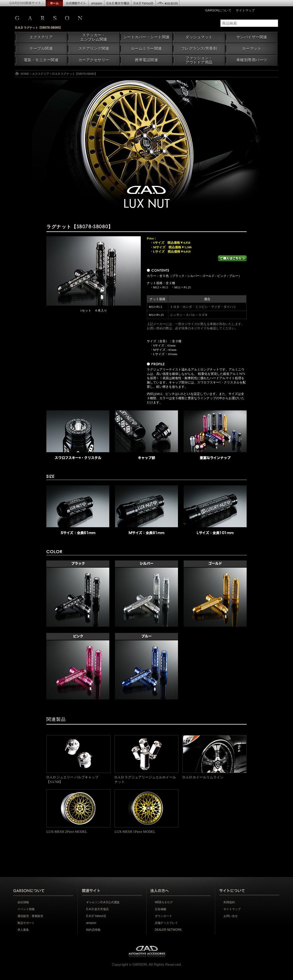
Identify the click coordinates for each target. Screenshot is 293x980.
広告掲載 (161, 909)
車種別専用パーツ (252, 60)
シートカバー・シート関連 (146, 37)
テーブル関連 (41, 49)
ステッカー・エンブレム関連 (94, 37)
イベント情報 (26, 909)
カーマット (252, 49)
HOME (25, 74)
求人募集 (23, 930)
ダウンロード (163, 916)
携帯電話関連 (146, 60)
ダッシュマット (199, 37)
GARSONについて (218, 10)
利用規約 (229, 902)
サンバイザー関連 (252, 37)
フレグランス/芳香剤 (199, 49)
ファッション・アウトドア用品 (199, 60)
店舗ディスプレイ (166, 923)
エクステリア (41, 37)
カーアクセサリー (94, 60)
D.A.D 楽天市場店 (97, 909)
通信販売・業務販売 (30, 916)
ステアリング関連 (94, 49)
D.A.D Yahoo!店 (96, 916)
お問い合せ (231, 916)
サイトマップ (245, 10)
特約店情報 (93, 930)
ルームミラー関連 (146, 49)
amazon (91, 923)
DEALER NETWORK (168, 930)
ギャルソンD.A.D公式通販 (103, 902)
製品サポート (26, 923)
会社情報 (23, 902)
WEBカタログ (164, 902)
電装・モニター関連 (41, 60)
